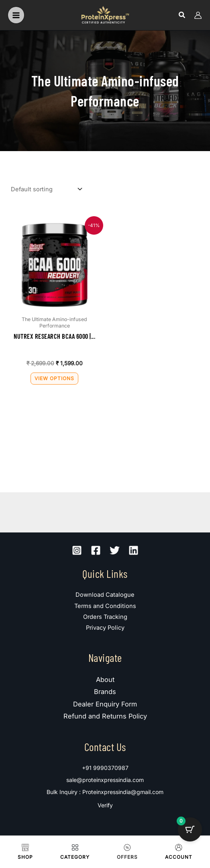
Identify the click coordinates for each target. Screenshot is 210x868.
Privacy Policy (105, 628)
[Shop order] (46, 189)
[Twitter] (115, 550)
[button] (182, 15)
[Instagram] (77, 550)
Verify (105, 805)
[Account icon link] (198, 15)
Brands (105, 692)
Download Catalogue (105, 595)
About (105, 680)
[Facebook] (96, 550)
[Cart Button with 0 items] (190, 829)
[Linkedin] (134, 550)
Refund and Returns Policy (105, 716)
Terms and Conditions (105, 606)
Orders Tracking (105, 617)
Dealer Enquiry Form (105, 704)
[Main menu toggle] (16, 15)
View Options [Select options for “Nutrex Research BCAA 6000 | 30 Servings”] (54, 378)
